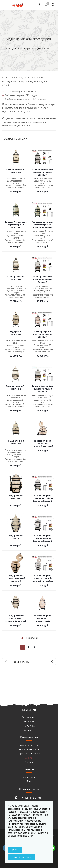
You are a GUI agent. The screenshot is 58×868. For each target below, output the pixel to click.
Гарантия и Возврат (29, 753)
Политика (29, 726)
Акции (29, 758)
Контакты (29, 730)
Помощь (29, 769)
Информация (29, 737)
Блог (29, 781)
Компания (29, 710)
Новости (29, 721)
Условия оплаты (29, 745)
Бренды (29, 762)
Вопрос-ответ (29, 777)
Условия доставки (29, 749)
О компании (29, 717)
